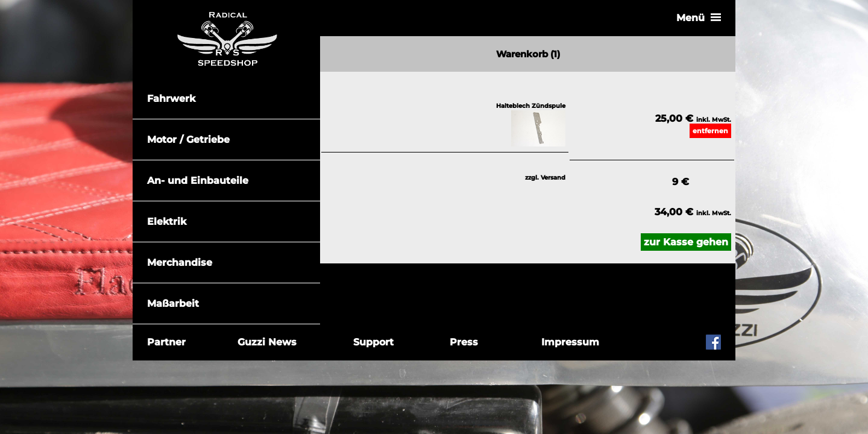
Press (464, 342)
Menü (706, 18)
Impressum (570, 342)
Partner (166, 342)
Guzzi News (267, 342)
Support (373, 342)
